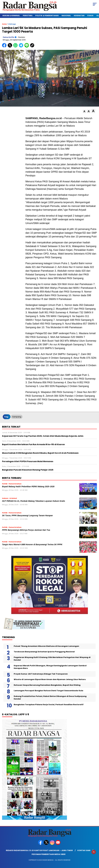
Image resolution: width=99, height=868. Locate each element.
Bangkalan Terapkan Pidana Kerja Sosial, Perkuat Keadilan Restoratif (49, 705)
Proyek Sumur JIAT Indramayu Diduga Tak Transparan (41, 674)
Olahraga (12, 24)
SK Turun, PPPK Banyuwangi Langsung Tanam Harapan (27, 516)
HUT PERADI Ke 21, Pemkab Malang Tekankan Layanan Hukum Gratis (34, 501)
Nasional (66, 16)
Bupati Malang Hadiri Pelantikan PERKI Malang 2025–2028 (28, 487)
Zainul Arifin (9, 37)
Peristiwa (28, 16)
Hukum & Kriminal (11, 16)
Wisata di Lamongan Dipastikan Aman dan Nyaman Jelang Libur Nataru (50, 679)
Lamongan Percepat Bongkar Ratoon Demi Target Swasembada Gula (48, 691)
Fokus (90, 16)
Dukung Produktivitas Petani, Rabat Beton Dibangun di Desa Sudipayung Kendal (50, 698)
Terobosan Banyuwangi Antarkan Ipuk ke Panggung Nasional (44, 652)
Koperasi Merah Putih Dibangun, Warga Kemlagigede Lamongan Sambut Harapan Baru (50, 667)
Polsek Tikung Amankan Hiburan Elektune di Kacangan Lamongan (46, 646)
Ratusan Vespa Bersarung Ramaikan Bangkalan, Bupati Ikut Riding (47, 685)
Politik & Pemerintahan (47, 16)
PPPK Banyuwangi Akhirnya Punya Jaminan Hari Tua (26, 530)
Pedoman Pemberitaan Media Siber (49, 854)
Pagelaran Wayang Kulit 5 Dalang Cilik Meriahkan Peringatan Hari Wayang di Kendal (52, 659)
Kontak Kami (84, 850)
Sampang (17, 417)
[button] (84, 111)
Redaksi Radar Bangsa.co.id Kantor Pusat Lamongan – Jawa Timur (39, 850)
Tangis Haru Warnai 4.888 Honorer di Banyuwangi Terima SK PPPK (32, 545)
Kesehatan (79, 16)
